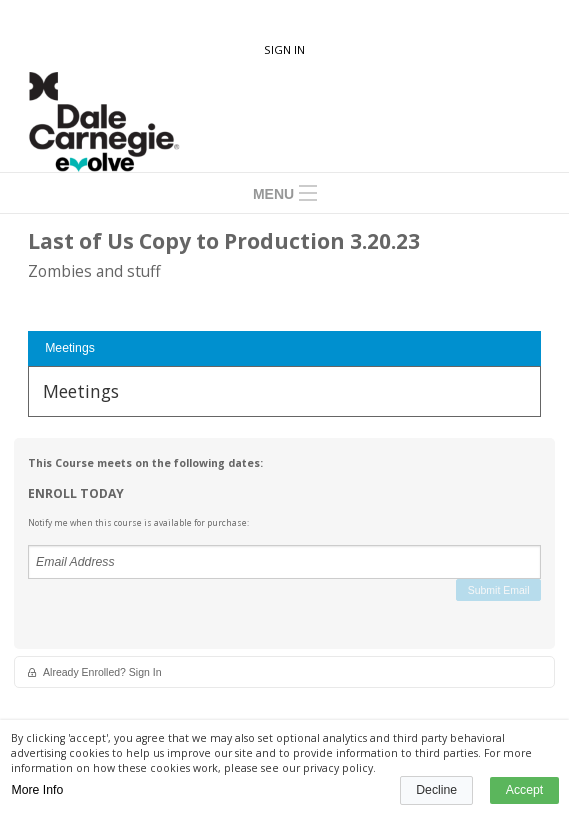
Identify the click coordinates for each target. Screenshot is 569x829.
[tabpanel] (284, 392)
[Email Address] (284, 562)
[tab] (284, 348)
